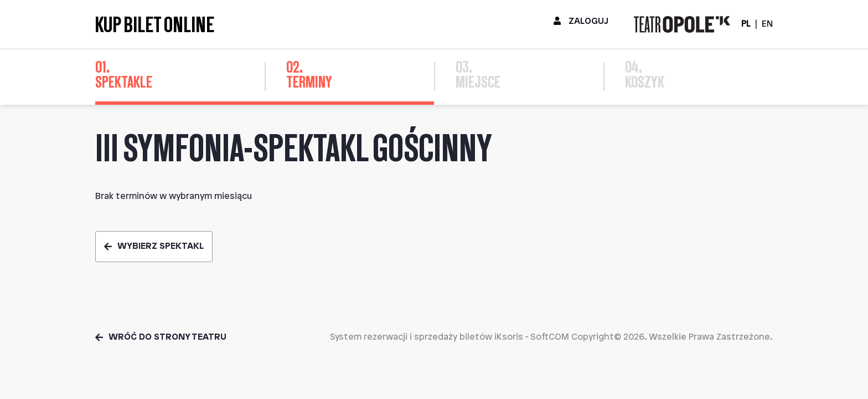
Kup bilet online (155, 24)
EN (767, 24)
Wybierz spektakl (154, 246)
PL (746, 24)
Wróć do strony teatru (161, 337)
